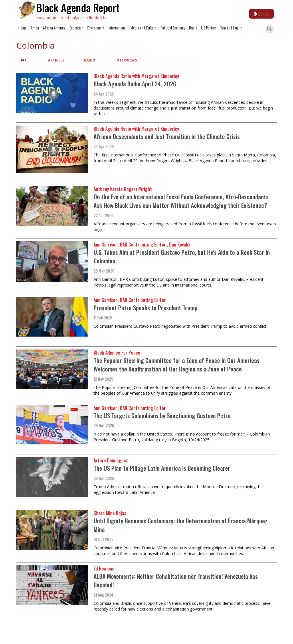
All (24, 60)
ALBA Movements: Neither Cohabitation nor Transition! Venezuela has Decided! (176, 580)
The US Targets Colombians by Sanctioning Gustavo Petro (162, 415)
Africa (35, 28)
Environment (96, 28)
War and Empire (231, 28)
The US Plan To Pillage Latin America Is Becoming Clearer (162, 468)
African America (54, 28)
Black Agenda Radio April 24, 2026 (135, 84)
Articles (56, 60)
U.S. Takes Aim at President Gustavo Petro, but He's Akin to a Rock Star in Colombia (182, 256)
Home (22, 28)
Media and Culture (143, 28)
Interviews (126, 60)
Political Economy (173, 28)
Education (76, 28)
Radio (193, 28)
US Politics (209, 28)
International (117, 28)
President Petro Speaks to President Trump (145, 308)
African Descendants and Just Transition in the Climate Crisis (167, 136)
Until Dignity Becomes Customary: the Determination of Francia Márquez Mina (180, 525)
